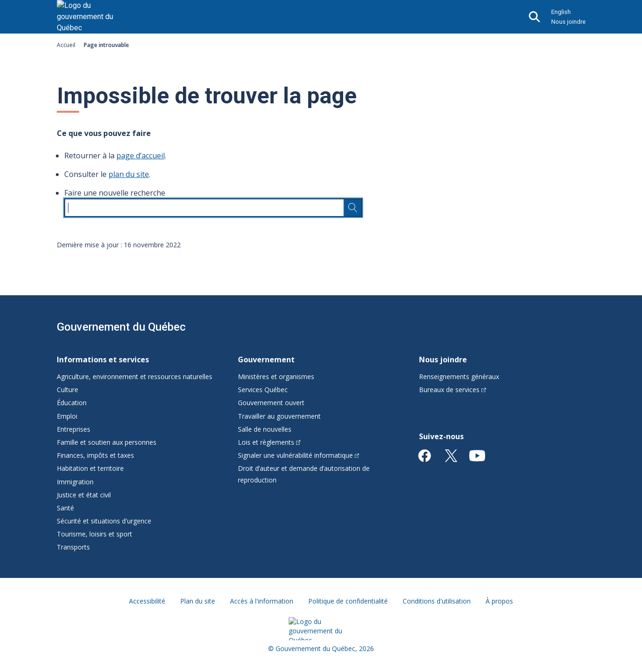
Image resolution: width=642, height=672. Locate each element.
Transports (73, 547)
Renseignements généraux (459, 377)
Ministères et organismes (276, 377)
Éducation (72, 403)
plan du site (129, 174)
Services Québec (263, 390)
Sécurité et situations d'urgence (104, 521)
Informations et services (103, 360)
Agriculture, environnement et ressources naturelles (135, 377)
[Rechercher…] (353, 208)
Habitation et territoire (90, 468)
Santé (65, 508)
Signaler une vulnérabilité (299, 455)
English (561, 12)
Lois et (269, 442)
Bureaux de (453, 390)
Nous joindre (568, 22)
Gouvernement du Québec (121, 327)
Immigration (75, 482)
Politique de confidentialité (348, 601)
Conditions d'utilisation (437, 601)
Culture (68, 390)
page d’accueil (141, 156)
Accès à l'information (262, 601)
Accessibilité (147, 601)
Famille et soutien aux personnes (107, 442)
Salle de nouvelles (265, 429)
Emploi (67, 416)
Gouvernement (266, 360)
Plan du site (198, 601)
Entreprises (74, 429)
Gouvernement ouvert (271, 403)
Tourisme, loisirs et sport (95, 534)
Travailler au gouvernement (279, 416)
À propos (499, 601)
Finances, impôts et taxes (95, 455)
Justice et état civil (84, 495)
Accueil (66, 45)
